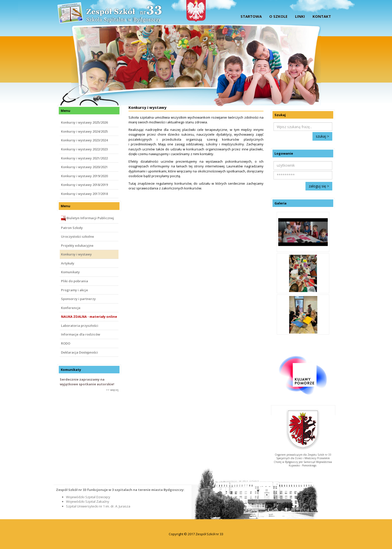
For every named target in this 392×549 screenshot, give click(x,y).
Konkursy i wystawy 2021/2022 (84, 158)
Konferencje (71, 308)
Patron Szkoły (72, 228)
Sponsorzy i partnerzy (78, 299)
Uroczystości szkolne (77, 236)
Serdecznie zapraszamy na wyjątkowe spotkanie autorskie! (87, 382)
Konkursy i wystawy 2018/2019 (84, 185)
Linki (300, 16)
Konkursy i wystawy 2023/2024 (84, 140)
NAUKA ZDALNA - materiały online (89, 317)
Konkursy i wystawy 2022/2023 (84, 149)
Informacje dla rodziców (81, 334)
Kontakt (322, 16)
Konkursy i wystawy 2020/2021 (84, 167)
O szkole (278, 16)
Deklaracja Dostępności (79, 352)
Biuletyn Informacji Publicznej (87, 218)
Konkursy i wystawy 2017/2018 (84, 194)
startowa (251, 16)
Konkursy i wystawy (76, 254)
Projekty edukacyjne (77, 245)
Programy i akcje (74, 290)
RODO (66, 343)
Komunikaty (70, 272)
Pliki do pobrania (74, 281)
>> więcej (112, 390)
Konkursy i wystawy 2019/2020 (84, 176)
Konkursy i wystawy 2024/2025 (84, 131)
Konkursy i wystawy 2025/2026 (84, 122)
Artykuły (68, 263)
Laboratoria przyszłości (80, 326)
